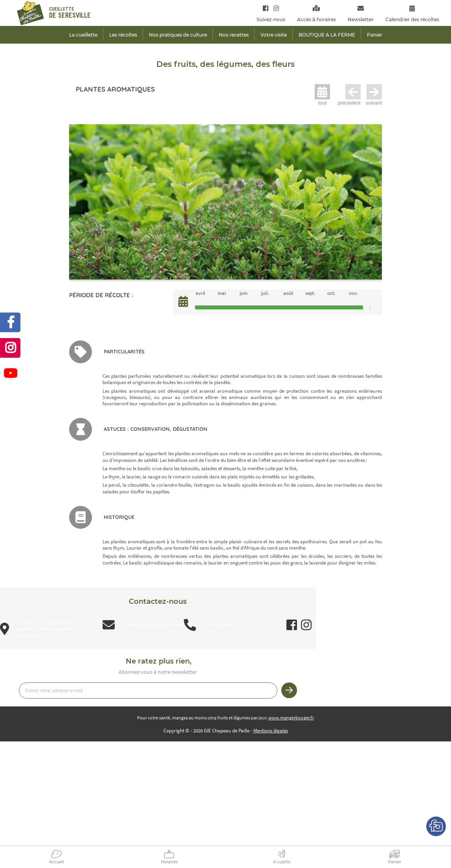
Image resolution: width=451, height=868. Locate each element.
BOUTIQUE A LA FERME (327, 35)
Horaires (169, 862)
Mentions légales (271, 731)
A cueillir (282, 862)
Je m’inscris (289, 690)
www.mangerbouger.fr (291, 718)
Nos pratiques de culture (178, 35)
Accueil (57, 862)
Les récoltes (123, 35)
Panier (395, 862)
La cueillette (83, 35)
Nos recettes (234, 35)
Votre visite (274, 35)
